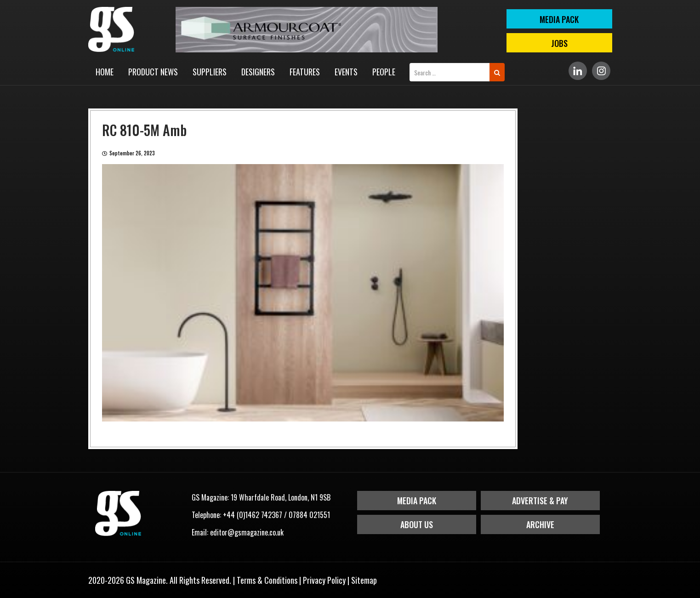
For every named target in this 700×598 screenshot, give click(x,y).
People (384, 72)
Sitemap (364, 580)
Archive (540, 524)
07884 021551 (309, 515)
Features (305, 72)
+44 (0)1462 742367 (253, 515)
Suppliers (210, 72)
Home (105, 72)
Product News (153, 72)
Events (346, 72)
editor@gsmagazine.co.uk (247, 532)
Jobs (559, 43)
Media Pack (417, 501)
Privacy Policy (324, 580)
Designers (258, 72)
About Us (417, 524)
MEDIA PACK (559, 19)
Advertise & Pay (540, 501)
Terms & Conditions (267, 580)
